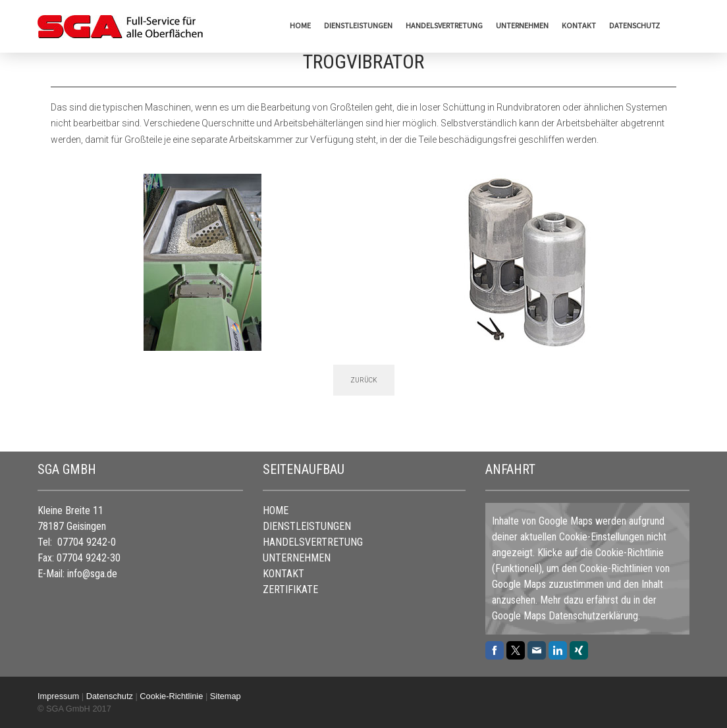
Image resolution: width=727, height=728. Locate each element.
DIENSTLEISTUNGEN (358, 25)
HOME (300, 25)
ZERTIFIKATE (290, 589)
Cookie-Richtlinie (630, 553)
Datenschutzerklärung (593, 616)
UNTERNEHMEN (522, 25)
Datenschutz (634, 25)
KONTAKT (579, 25)
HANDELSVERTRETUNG (444, 25)
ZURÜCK (364, 380)
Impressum (58, 696)
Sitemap (226, 696)
